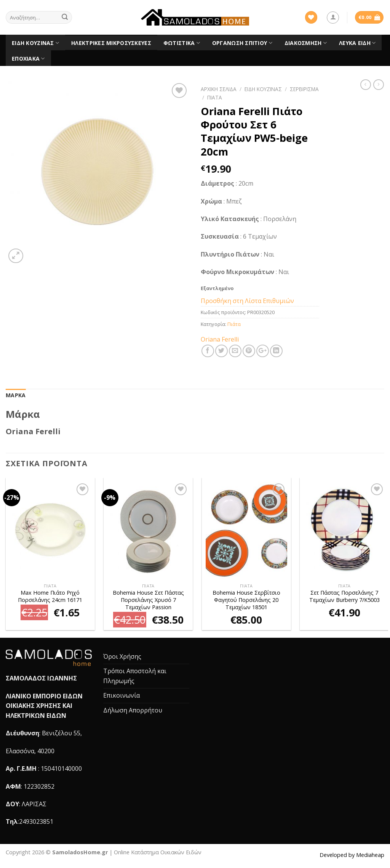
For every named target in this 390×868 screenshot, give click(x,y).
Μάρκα (16, 395)
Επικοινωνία (121, 695)
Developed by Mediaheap (352, 855)
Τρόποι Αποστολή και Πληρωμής (135, 676)
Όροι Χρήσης (122, 656)
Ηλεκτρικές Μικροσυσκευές (111, 43)
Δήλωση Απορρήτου (133, 710)
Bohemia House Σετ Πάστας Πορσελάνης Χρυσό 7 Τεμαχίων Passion (148, 600)
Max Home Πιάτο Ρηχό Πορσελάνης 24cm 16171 (50, 596)
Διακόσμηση (306, 43)
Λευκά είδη (357, 43)
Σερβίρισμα (304, 89)
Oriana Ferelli (220, 339)
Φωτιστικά (182, 43)
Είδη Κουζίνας (35, 43)
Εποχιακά (28, 59)
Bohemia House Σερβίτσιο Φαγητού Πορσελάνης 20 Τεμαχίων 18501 (246, 600)
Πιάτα (215, 97)
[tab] (16, 395)
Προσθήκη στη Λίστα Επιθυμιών (247, 301)
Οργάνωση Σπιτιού (242, 43)
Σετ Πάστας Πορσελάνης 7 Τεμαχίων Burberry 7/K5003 (344, 596)
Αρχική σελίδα (219, 89)
